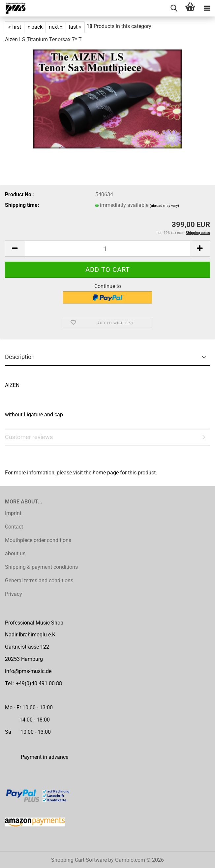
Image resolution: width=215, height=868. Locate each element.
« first (15, 27)
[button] (15, 249)
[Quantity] (107, 249)
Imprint (13, 513)
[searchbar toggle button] (174, 8)
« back (35, 27)
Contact (14, 527)
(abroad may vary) (164, 206)
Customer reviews (29, 437)
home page (106, 473)
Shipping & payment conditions (41, 567)
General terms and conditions (39, 580)
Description (20, 357)
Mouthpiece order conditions (38, 540)
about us (15, 553)
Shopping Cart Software (79, 860)
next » (56, 27)
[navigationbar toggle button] (207, 8)
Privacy (14, 594)
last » (75, 27)
